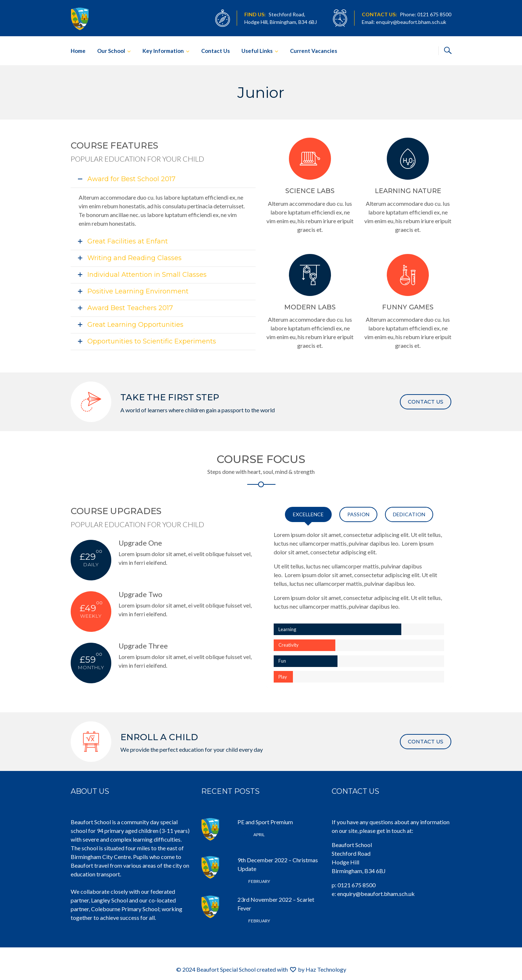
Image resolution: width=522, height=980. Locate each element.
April (251, 835)
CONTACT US (426, 402)
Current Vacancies (314, 51)
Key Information (163, 51)
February (254, 881)
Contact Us (216, 51)
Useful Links (257, 51)
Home (78, 51)
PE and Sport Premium (265, 822)
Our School (111, 51)
